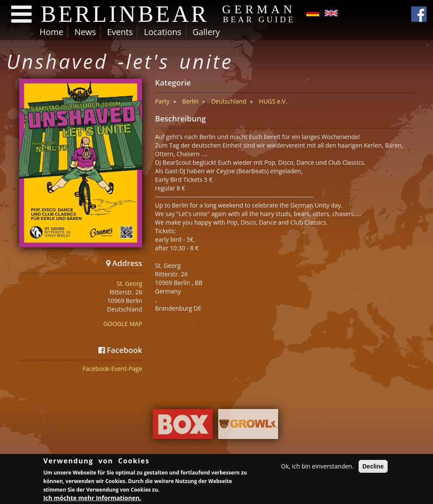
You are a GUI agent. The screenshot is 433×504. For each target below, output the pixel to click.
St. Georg (130, 283)
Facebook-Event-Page (112, 369)
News (85, 32)
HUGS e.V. (273, 101)
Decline (373, 468)
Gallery (206, 32)
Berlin (190, 101)
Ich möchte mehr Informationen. (92, 499)
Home (52, 32)
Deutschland (229, 101)
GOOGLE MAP (123, 324)
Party (162, 101)
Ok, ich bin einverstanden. (317, 467)
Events (120, 32)
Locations (162, 32)
